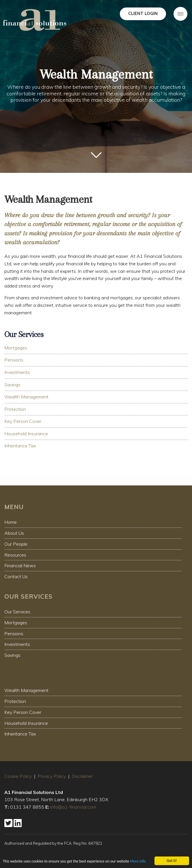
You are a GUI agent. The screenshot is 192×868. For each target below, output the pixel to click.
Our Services (17, 612)
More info (138, 862)
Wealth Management (26, 397)
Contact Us (16, 576)
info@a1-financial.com (73, 807)
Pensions (14, 360)
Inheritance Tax (20, 446)
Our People (16, 544)
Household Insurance (26, 434)
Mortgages (16, 348)
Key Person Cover (23, 421)
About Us (14, 533)
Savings (12, 385)
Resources (15, 555)
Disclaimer (82, 776)
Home (11, 522)
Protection (15, 409)
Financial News (20, 566)
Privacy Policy (52, 776)
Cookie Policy (18, 776)
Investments (17, 372)
